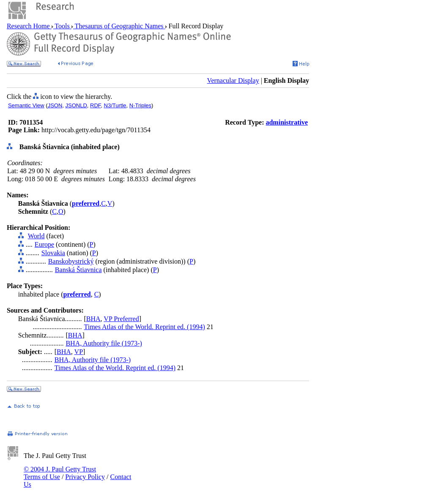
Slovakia (53, 253)
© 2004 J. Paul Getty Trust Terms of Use (60, 473)
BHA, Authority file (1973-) (104, 343)
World (36, 236)
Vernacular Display (233, 80)
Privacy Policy (85, 477)
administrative (287, 122)
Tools (62, 26)
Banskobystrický (71, 261)
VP (79, 352)
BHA (93, 319)
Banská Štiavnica (78, 270)
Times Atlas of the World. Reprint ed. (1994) (145, 327)
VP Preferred (121, 319)
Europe (44, 244)
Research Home (29, 26)
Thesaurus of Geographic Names (119, 26)
